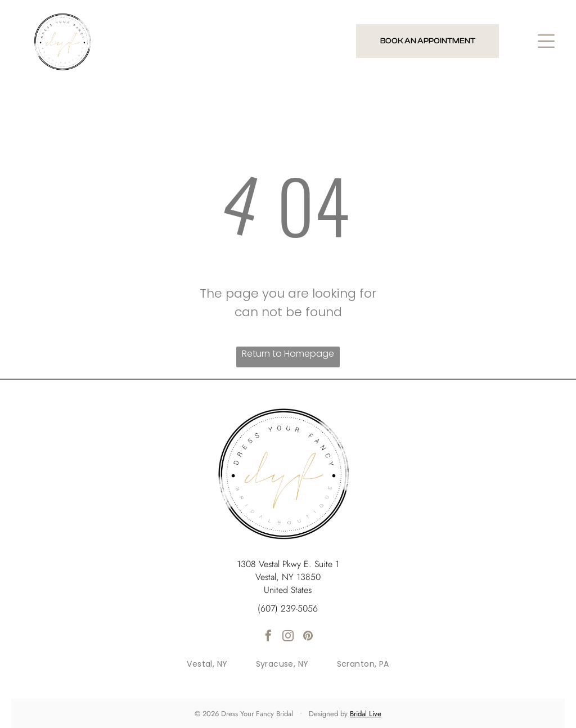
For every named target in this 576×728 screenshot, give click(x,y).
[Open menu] (546, 41)
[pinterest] (308, 637)
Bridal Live (366, 714)
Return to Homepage (288, 354)
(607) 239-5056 (288, 608)
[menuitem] (207, 664)
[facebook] (268, 637)
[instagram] (288, 637)
